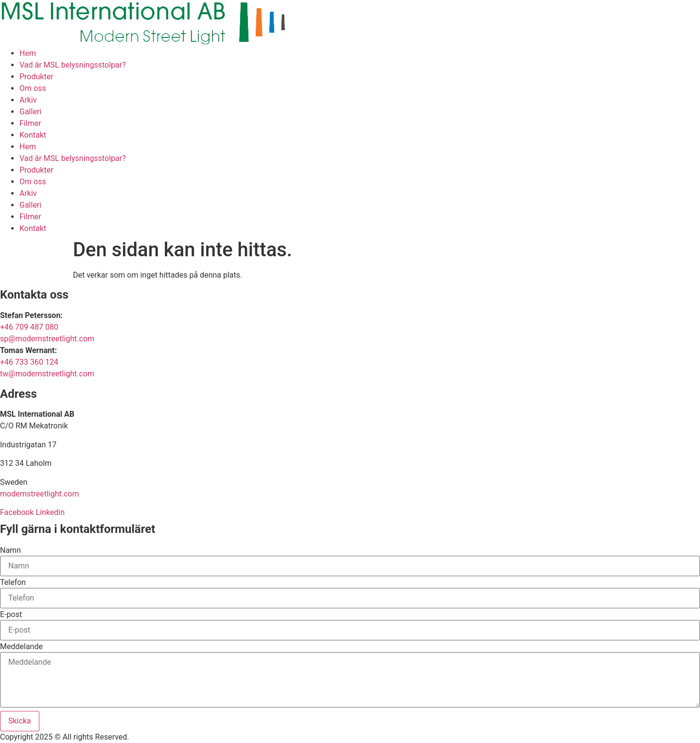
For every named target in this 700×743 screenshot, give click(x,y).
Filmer (30, 123)
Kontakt (33, 135)
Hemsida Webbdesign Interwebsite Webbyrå (207, 737)
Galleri (30, 112)
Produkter (36, 77)
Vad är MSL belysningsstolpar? (73, 65)
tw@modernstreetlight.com (47, 374)
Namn (10, 550)
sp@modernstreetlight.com (47, 339)
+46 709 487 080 (29, 327)
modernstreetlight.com (39, 494)
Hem (28, 53)
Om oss (33, 88)
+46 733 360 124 (29, 362)
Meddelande (21, 647)
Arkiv (28, 100)
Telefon (13, 583)
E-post (11, 615)
